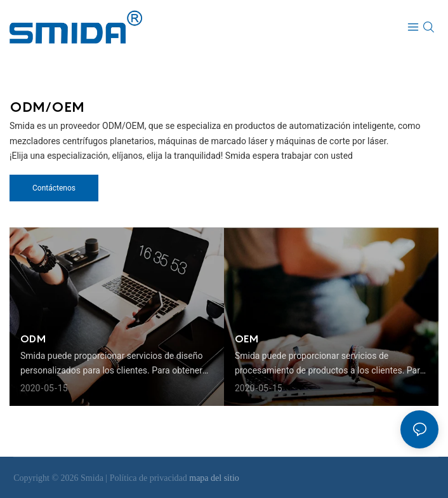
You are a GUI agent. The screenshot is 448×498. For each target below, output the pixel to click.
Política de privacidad (150, 478)
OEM (247, 339)
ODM (33, 339)
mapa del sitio (214, 478)
